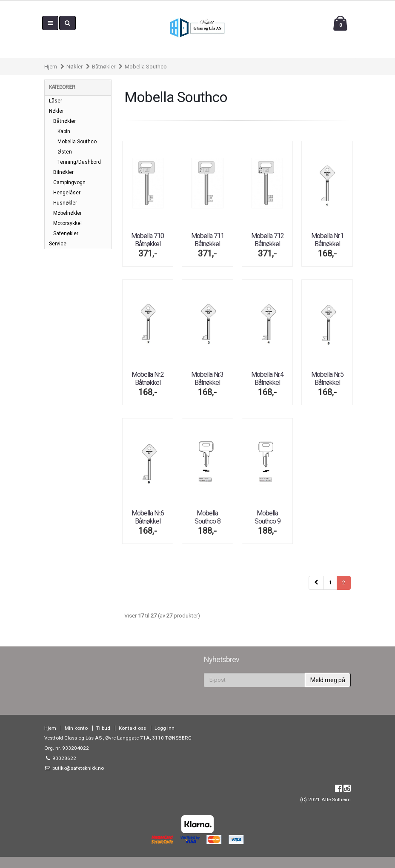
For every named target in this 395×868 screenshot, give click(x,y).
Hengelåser (67, 193)
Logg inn (165, 728)
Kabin (64, 131)
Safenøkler (66, 233)
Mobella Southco (146, 67)
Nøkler (74, 67)
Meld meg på (328, 680)
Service (58, 244)
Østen (65, 152)
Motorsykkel (67, 223)
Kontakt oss (132, 728)
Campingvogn (69, 182)
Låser (56, 101)
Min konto (76, 728)
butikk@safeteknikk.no (77, 768)
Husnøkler (65, 203)
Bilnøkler (63, 172)
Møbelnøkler (67, 213)
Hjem (51, 67)
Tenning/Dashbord (79, 162)
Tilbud (103, 728)
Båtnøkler (104, 67)
